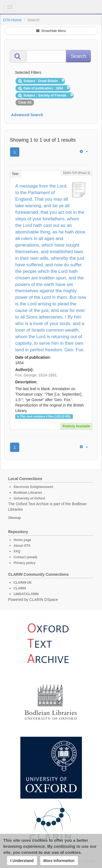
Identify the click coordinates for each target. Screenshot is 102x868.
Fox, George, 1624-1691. (36, 375)
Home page (22, 540)
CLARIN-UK (23, 583)
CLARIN (20, 588)
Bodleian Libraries (28, 493)
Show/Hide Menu (51, 31)
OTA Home (12, 20)
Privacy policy (25, 563)
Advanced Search (27, 115)
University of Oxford (29, 498)
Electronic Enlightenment (33, 487)
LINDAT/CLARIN (26, 594)
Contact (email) (25, 557)
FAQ (17, 551)
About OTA (22, 546)
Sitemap (15, 518)
